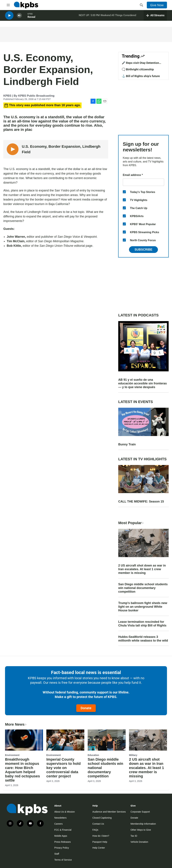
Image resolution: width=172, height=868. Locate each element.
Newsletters (60, 818)
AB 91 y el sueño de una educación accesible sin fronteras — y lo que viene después (143, 383)
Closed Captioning (102, 818)
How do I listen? (101, 836)
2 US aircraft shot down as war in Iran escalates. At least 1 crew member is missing (142, 569)
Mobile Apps (61, 836)
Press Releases (62, 842)
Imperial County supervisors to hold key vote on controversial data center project (63, 768)
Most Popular (131, 523)
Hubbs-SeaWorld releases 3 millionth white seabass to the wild (143, 639)
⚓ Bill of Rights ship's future (141, 76)
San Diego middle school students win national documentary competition (143, 588)
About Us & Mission (64, 812)
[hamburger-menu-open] (8, 5)
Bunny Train (127, 444)
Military (133, 755)
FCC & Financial (63, 830)
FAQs (95, 830)
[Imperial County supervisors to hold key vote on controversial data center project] (65, 740)
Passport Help (100, 842)
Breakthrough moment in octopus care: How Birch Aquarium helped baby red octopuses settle (23, 770)
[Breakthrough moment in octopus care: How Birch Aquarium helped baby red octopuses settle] (24, 740)
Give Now (157, 5)
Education (93, 755)
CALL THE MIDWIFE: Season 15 (141, 502)
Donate (86, 708)
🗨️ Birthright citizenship (138, 69)
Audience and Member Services (109, 812)
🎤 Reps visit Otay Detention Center (140, 64)
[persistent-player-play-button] (9, 17)
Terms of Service (63, 860)
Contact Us (98, 824)
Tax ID (134, 836)
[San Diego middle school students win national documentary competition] (107, 740)
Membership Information (143, 824)
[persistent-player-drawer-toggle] (155, 17)
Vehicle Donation (139, 842)
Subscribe (143, 250)
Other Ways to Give (141, 830)
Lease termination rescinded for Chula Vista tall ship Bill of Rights (142, 624)
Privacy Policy (62, 848)
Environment (12, 755)
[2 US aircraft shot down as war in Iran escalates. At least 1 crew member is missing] (148, 740)
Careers (58, 824)
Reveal (31, 18)
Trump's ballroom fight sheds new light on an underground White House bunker (143, 607)
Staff (57, 854)
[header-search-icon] (141, 5)
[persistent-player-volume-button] (19, 17)
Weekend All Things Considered (118, 17)
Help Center (99, 848)
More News (16, 724)
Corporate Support (140, 812)
